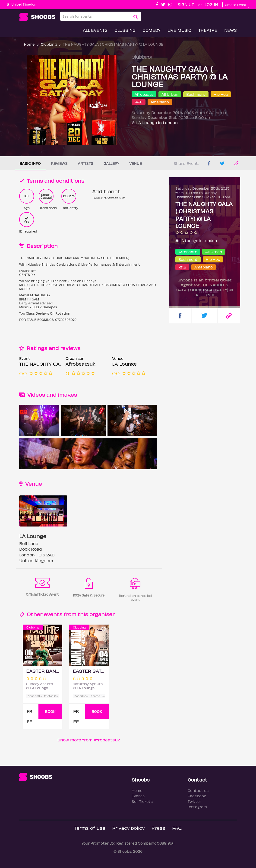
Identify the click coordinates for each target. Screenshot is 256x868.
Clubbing (125, 30)
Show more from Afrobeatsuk (89, 740)
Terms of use (90, 828)
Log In (211, 4)
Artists (86, 163)
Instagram (197, 807)
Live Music (179, 30)
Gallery (111, 163)
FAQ (177, 828)
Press (158, 828)
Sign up (186, 4)
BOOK (50, 711)
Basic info (30, 163)
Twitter (194, 801)
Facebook (197, 796)
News (231, 30)
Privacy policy (128, 828)
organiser (102, 614)
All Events (95, 30)
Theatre (208, 30)
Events (138, 796)
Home (29, 44)
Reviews (59, 163)
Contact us (198, 790)
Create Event (236, 5)
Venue (136, 163)
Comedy (152, 30)
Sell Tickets (142, 801)
